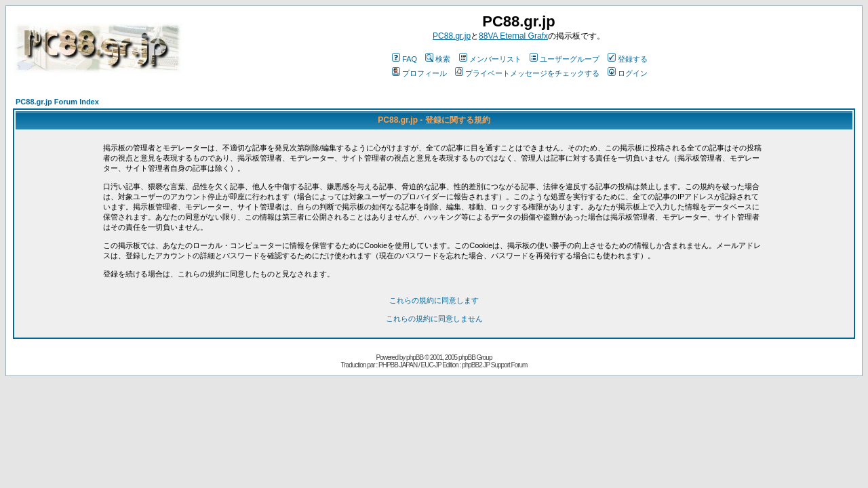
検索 (438, 59)
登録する (628, 59)
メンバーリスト (490, 59)
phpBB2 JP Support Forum (494, 365)
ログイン (628, 73)
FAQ (405, 59)
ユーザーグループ (565, 59)
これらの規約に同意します (434, 300)
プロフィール (419, 73)
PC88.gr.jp (452, 36)
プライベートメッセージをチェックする (527, 73)
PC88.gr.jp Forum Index (57, 102)
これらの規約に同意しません (434, 319)
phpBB (415, 358)
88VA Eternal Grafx (513, 36)
